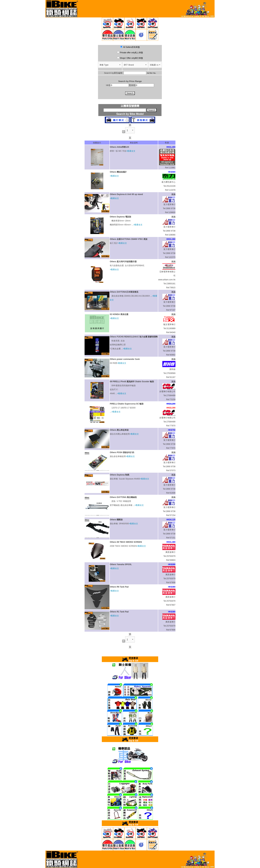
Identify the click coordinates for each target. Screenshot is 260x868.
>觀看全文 (131, 151)
